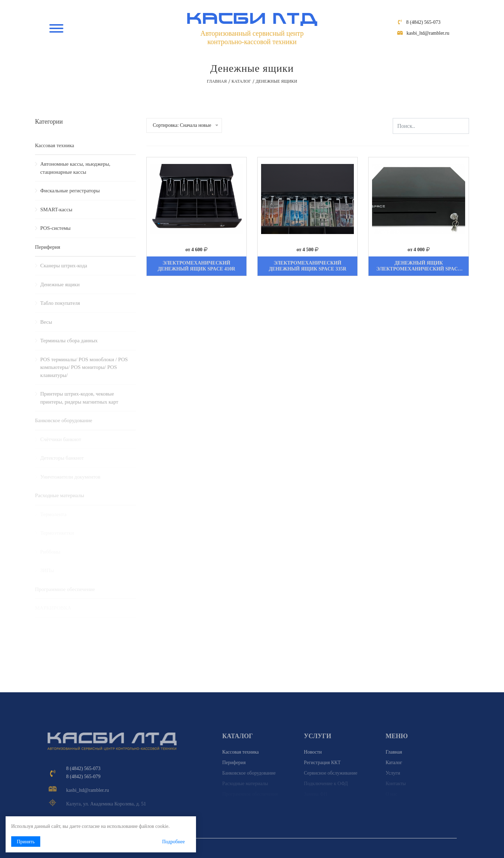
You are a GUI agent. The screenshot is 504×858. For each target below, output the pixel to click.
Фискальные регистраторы (70, 191)
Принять (26, 842)
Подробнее (173, 842)
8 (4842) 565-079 (83, 777)
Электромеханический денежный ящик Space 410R (196, 266)
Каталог (241, 81)
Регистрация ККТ (322, 763)
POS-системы (55, 228)
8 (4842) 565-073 (423, 22)
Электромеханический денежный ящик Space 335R (308, 266)
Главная (217, 81)
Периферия (48, 247)
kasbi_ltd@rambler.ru (428, 33)
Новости (313, 752)
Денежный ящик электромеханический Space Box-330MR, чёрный (419, 269)
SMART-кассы (56, 210)
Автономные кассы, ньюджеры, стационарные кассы (75, 168)
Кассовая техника (55, 145)
